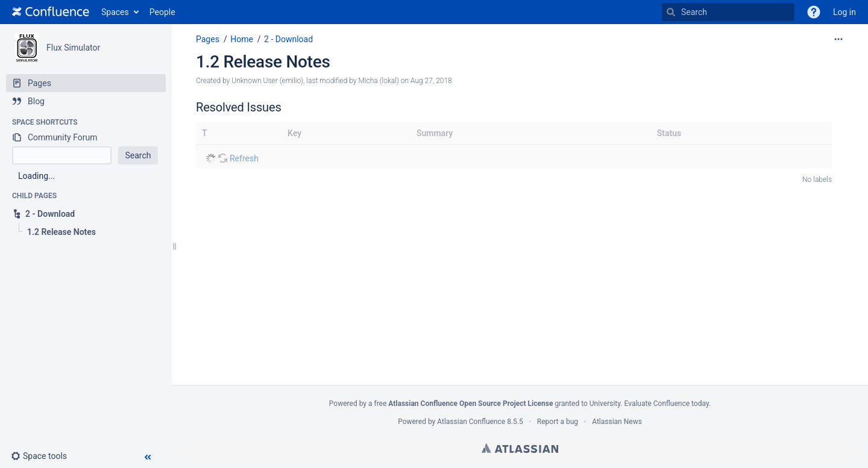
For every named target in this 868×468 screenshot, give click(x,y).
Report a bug (558, 422)
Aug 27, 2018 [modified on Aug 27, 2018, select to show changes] (431, 81)
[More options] (838, 39)
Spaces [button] (115, 12)
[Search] (671, 12)
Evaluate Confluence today (666, 404)
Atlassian (520, 448)
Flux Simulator (73, 48)
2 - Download (288, 39)
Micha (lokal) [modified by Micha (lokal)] (378, 81)
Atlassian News (617, 422)
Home (242, 39)
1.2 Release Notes (263, 62)
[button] (814, 12)
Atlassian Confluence (471, 422)
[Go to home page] (51, 12)
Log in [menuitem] (844, 12)
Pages (208, 39)
